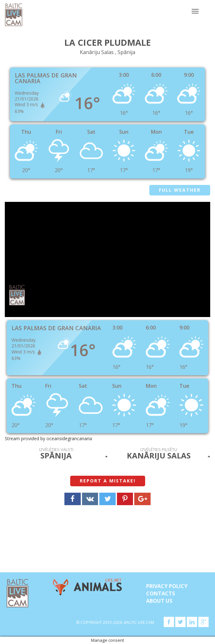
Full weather (180, 190)
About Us (159, 601)
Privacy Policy (167, 586)
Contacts (161, 593)
